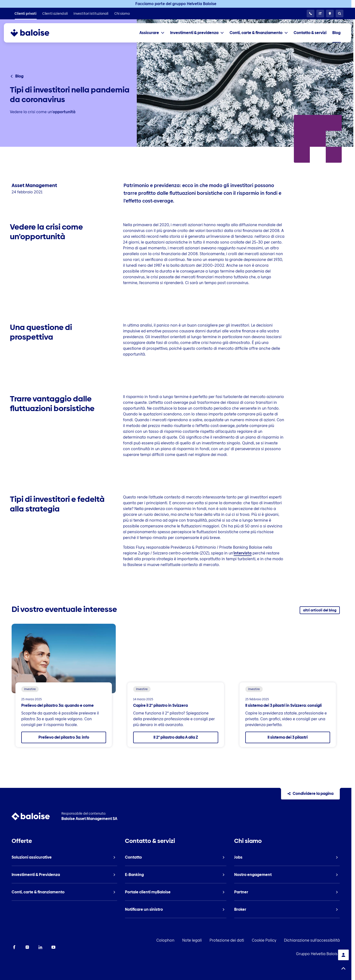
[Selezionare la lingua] (320, 14)
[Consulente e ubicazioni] (330, 14)
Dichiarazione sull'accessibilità (312, 940)
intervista (243, 553)
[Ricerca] (340, 14)
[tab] (152, 33)
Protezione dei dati (227, 940)
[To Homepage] (35, 33)
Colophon (165, 940)
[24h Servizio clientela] (311, 14)
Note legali (192, 940)
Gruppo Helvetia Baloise (318, 954)
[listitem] (25, 14)
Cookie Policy (264, 940)
